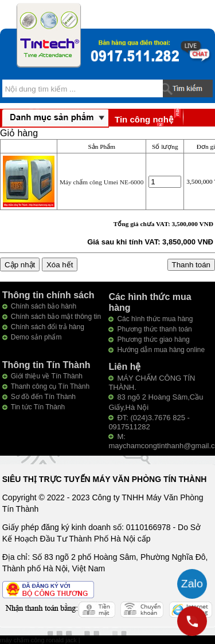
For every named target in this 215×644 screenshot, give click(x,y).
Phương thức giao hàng (153, 339)
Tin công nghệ (144, 119)
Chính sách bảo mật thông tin (56, 317)
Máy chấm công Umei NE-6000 (101, 182)
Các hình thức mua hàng (155, 319)
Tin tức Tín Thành (38, 407)
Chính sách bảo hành (44, 306)
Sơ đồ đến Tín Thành (43, 397)
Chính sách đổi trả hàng (48, 327)
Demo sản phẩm (36, 337)
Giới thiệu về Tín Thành (47, 376)
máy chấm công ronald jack (39, 640)
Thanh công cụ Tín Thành (50, 386)
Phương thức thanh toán (154, 329)
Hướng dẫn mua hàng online (161, 350)
